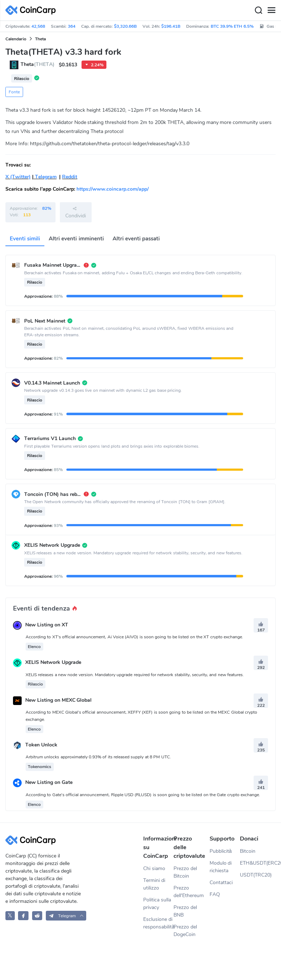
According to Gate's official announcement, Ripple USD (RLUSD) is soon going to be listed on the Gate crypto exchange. (143, 795)
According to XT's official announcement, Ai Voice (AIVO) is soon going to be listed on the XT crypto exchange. (134, 637)
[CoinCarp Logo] (32, 10)
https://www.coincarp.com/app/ (113, 189)
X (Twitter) (18, 177)
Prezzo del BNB (185, 911)
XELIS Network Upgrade (53, 663)
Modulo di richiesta (221, 867)
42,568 (38, 26)
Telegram (45, 177)
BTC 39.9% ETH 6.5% (232, 26)
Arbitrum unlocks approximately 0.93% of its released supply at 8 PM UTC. (98, 757)
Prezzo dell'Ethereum (189, 892)
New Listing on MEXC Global (59, 700)
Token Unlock (41, 745)
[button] (66, 916)
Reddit (70, 177)
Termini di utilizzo (154, 884)
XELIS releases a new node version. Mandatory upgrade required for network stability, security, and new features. (135, 675)
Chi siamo (154, 868)
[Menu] (271, 10)
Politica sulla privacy (157, 904)
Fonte (14, 92)
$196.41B (171, 26)
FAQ (215, 894)
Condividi (76, 212)
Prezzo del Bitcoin (185, 872)
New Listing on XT (47, 625)
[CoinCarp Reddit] (37, 916)
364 (72, 26)
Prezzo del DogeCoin (185, 931)
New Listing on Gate (49, 783)
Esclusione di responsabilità (158, 923)
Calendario (16, 39)
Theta (40, 39)
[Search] (258, 10)
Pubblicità (221, 851)
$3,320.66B (125, 26)
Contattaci (221, 883)
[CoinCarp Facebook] (23, 916)
